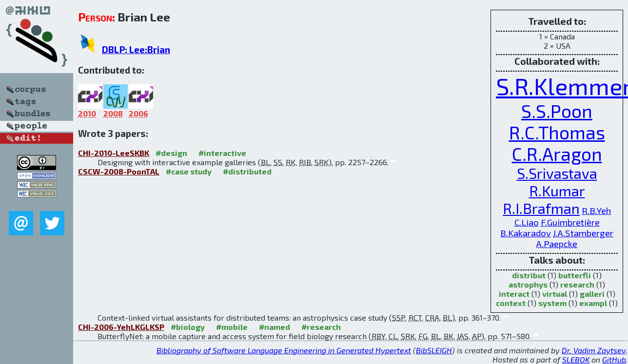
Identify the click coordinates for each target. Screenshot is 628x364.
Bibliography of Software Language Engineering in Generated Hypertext (284, 350)
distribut (529, 275)
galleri (592, 294)
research (577, 284)
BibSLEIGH (434, 350)
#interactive (222, 153)
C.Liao (527, 222)
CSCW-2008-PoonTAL (119, 171)
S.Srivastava (557, 173)
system (552, 303)
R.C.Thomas (557, 132)
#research (321, 327)
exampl (593, 303)
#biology (188, 327)
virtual (555, 294)
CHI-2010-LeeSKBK (114, 153)
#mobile (232, 327)
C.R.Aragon (557, 153)
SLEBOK (576, 359)
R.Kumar (557, 191)
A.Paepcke (557, 244)
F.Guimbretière (570, 222)
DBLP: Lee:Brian (136, 49)
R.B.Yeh (596, 211)
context (511, 303)
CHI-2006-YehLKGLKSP (121, 327)
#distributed (247, 171)
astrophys (528, 284)
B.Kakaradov (526, 233)
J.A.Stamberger (583, 233)
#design (171, 153)
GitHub (614, 359)
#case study (189, 171)
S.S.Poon (557, 111)
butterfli (575, 275)
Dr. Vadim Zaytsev (594, 350)
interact (514, 294)
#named (275, 327)
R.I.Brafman (541, 208)
